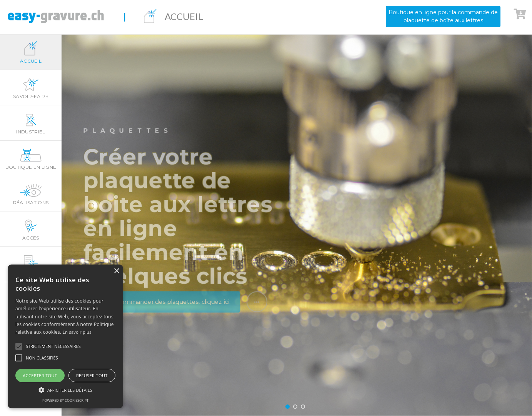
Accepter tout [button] (40, 375)
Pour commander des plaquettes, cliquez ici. (160, 308)
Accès (31, 229)
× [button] (116, 271)
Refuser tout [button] (92, 375)
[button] (19, 346)
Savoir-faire (31, 88)
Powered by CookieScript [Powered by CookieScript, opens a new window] (65, 400)
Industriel (31, 123)
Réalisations (31, 194)
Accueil (31, 52)
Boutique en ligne (31, 158)
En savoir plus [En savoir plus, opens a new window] (77, 332)
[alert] (65, 336)
